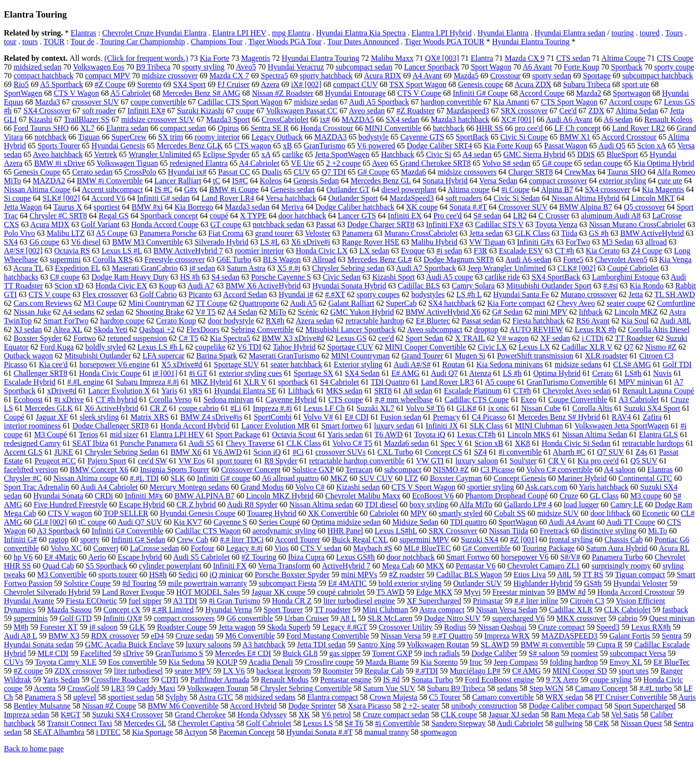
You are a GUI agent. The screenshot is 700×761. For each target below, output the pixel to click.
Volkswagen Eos (99, 67)
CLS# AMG (632, 364)
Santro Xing (376, 645)
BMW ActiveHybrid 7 (188, 251)
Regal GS (114, 216)
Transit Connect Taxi (80, 723)
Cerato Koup (176, 321)
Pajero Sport (107, 461)
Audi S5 (201, 443)
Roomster (338, 671)
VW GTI (430, 461)
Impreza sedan (26, 715)
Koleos (271, 181)
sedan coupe (603, 163)
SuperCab (401, 303)
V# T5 (205, 312)
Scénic (308, 312)
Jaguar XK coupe (278, 592)
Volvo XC (66, 548)
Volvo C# (310, 487)
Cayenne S (230, 522)
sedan (115, 312)
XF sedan (555, 338)
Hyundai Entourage (356, 93)
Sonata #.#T (468, 207)
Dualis (272, 172)
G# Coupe (373, 172)
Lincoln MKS (529, 434)
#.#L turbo (656, 688)
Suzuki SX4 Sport (652, 408)
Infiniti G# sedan (163, 198)
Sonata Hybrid (445, 181)
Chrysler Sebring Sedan (122, 452)
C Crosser (554, 216)
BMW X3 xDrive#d (293, 338)
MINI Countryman (360, 356)
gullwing (569, 723)
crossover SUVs (341, 452)
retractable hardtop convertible (357, 461)
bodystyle (373, 137)
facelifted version (31, 469)
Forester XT (59, 627)
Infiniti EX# (146, 111)
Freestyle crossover (175, 259)
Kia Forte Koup (508, 146)
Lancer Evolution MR (275, 426)
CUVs (14, 662)
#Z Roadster (416, 111)
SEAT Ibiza (90, 443)
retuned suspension (137, 338)
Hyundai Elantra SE (245, 391)
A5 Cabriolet (131, 93)
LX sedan (374, 251)
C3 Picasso (498, 469)
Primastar (488, 601)
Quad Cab (58, 566)
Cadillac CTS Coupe (476, 399)
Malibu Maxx (392, 58)
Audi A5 (304, 303)
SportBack (472, 137)
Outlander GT (348, 189)
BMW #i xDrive (60, 163)
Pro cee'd (447, 216)
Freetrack (554, 531)
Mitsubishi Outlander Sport (549, 286)
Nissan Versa (401, 636)
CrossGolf (84, 688)
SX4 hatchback (452, 303)
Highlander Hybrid (543, 583)
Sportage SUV (236, 364)
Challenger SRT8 (41, 373)
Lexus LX (534, 347)
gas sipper (345, 653)
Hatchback (398, 154)
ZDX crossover (78, 671)
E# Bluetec (433, 321)
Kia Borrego (194, 207)
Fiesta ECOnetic (91, 601)
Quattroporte (259, 303)
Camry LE (627, 504)
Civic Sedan (342, 277)
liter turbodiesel (138, 671)
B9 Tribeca (153, 67)
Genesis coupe (481, 84)
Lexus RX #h (595, 329)
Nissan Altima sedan (321, 504)
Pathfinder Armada (219, 680)
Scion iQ (267, 452)
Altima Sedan (637, 111)
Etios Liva (530, 575)
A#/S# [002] (23, 251)
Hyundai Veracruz (296, 67)
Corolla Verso (170, 399)
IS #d (391, 680)
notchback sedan (279, 224)
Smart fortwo (342, 426)
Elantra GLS (658, 434)
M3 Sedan (618, 242)
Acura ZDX (533, 84)
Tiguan (89, 137)
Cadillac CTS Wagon (208, 531)
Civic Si (438, 154)
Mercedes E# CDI (243, 653)
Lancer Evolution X (119, 391)
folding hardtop (574, 662)
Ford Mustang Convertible (328, 636)
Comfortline (676, 303)
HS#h (158, 575)
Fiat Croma (226, 233)
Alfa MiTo (476, 504)
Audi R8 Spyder (252, 504)
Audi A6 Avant (569, 119)
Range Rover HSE (370, 242)
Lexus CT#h (476, 434)
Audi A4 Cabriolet (109, 487)
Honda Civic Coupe (110, 373)
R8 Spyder (281, 461)
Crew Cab (192, 540)
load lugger (581, 504)
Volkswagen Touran (218, 688)
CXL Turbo (395, 452)
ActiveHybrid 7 (346, 566)
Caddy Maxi (156, 688)
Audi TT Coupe (631, 522)
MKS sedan (344, 391)
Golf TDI (677, 364)
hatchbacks (21, 277)
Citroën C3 (587, 601)
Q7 (629, 347)
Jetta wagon (237, 627)
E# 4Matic (61, 557)
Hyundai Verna (228, 610)
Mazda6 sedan (406, 443)
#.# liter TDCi (242, 540)
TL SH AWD (674, 294)
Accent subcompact (112, 189)
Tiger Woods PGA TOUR (444, 42)
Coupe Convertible (578, 399)
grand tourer (274, 233)
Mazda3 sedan (247, 207)
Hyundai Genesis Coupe (198, 513)
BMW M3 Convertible (148, 242)
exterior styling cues (250, 373)
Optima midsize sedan (346, 522)
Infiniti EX (405, 216)
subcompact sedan (364, 67)
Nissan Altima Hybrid (585, 198)
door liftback (610, 513)
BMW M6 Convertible (183, 706)
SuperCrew (129, 137)
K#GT (71, 715)
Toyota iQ (430, 434)
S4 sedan (225, 277)
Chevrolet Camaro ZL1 (543, 566)
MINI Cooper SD (580, 671)
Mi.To (657, 531)
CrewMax (580, 172)
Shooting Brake (160, 312)
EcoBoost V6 (433, 496)
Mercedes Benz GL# (380, 259)
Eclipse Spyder (226, 154)
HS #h (190, 277)
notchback (51, 137)
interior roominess (32, 426)
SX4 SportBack (556, 277)
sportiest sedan (131, 697)
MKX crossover (582, 618)
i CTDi (593, 338)
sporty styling (204, 67)
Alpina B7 (557, 189)
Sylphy (176, 697)
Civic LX (492, 347)
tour (10, 42)
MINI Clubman (539, 426)
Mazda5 (466, 76)
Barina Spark (217, 356)
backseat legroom (283, 671)
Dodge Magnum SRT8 (459, 259)
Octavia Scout (294, 434)
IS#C (240, 181)
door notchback (411, 557)
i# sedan (202, 268)
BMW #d (571, 592)
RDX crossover (115, 636)
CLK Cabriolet (628, 610)
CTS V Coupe (419, 93)
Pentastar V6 (475, 566)
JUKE (64, 452)
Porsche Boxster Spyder (292, 575)
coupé (219, 216)
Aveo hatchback (58, 154)
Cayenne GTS (422, 137)
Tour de (82, 42)
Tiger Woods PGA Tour (285, 42)
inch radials (442, 653)
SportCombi (273, 417)
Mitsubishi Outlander (98, 356)
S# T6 (354, 723)
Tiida (569, 233)
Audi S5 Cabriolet (201, 557)
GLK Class (532, 233)
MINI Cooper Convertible (426, 347)
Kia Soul (635, 321)
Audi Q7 (444, 373)
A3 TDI (185, 601)
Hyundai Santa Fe (521, 294)
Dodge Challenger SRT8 (111, 426)
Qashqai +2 (157, 329)
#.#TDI (427, 671)
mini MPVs (359, 575)
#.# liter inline (536, 601)
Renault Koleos (669, 119)
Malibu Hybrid (434, 242)
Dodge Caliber (494, 653)
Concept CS (444, 452)
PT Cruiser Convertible (631, 697)
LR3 (118, 688)
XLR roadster (606, 356)
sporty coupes (378, 294)
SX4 (11, 242)
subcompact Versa (638, 653)
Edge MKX (434, 592)
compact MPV (108, 76)
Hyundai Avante (29, 601)
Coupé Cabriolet (633, 268)
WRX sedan (564, 697)
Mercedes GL (145, 723)
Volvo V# (318, 417)
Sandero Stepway (458, 723)
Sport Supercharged (645, 706)
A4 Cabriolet (259, 163)
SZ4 (481, 452)
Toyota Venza (556, 224)
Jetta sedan (486, 233)
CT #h (564, 251)
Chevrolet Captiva (206, 723)
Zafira (652, 417)
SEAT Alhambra (59, 732)
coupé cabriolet (341, 592)
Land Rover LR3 (447, 382)
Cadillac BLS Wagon (469, 575)
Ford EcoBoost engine (499, 680)
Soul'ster (523, 461)
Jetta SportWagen (342, 154)
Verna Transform (284, 566)
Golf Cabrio (158, 294)
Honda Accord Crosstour (636, 592)
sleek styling (99, 417)
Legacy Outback (277, 137)
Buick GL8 (300, 653)
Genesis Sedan (316, 181)
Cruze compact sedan (396, 715)
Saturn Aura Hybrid (617, 548)
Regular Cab (384, 671)
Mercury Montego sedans (190, 487)
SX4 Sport (189, 84)
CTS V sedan (321, 548)
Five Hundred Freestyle (70, 504)
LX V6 (234, 671)
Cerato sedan (92, 172)
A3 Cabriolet (639, 399)
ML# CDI (53, 653)
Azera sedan (315, 321)
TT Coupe (212, 303)
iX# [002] (306, 84)
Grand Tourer (422, 356)
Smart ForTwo (66, 321)
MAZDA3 (331, 137)
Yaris (169, 391)
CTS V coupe (50, 294)
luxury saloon (477, 461)
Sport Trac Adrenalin (36, 487)
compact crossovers (184, 618)
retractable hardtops (653, 443)
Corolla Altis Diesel (658, 329)
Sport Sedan (424, 338)
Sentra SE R (269, 128)
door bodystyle (231, 321)
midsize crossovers (467, 172)
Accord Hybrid (253, 706)
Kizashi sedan (358, 487)
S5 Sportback (106, 566)
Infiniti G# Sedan (138, 540)
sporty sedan (552, 76)
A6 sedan (618, 119)
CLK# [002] (577, 268)
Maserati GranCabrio (145, 268)
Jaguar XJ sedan (514, 715)
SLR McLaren (390, 618)
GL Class (604, 496)
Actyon (196, 732)
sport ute (636, 84)
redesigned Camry (32, 443)
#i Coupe (515, 189)
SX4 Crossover (47, 111)
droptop (486, 329)
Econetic (656, 513)
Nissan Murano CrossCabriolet (637, 224)
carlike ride (502, 277)
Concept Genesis (520, 478)
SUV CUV (376, 478)
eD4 (157, 636)
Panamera (358, 233)
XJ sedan (28, 329)
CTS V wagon (70, 513)
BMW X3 (64, 636)
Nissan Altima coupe (86, 478)
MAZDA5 (358, 119)
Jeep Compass (516, 662)
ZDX (596, 111)
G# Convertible (486, 548)
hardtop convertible (451, 102)
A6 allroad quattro (290, 478)
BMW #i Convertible (110, 181)
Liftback (301, 391)
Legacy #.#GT (345, 627)
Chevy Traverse (251, 443)
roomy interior (217, 137)
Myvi (472, 592)
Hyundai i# (296, 294)
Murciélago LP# (475, 671)
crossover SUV (96, 102)
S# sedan (487, 216)
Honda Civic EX (121, 286)
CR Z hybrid (196, 504)
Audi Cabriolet (520, 723)
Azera (270, 84)
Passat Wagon (566, 146)
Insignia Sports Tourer (175, 469)
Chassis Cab (624, 540)
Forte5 (573, 259)
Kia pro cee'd (598, 461)
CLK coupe (459, 715)
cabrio (628, 618)
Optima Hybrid (557, 373)
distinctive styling (609, 531)
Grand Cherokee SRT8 (436, 163)
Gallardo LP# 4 (528, 504)
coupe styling (611, 680)
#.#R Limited (173, 610)
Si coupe (17, 198)
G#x (191, 189)
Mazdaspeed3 (468, 111)
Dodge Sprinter (312, 706)
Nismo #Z (661, 347)
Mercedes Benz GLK (190, 146)
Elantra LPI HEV (239, 33)
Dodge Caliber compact (566, 706)
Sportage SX (313, 373)
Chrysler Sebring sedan (348, 268)
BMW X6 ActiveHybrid (263, 286)
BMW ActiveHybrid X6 (443, 312)
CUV (302, 172)
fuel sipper (145, 601)
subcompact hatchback (657, 76)
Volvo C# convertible (560, 469)
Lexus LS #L (122, 251)
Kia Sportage (153, 732)
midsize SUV (558, 513)
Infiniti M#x (144, 496)
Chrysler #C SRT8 (58, 216)
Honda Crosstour (327, 128)
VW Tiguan (487, 242)
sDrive (133, 653)
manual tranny (386, 732)
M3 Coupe (100, 303)
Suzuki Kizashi (201, 111)
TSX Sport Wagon (418, 84)
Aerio (97, 557)
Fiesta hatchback (538, 321)
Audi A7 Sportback (426, 268)
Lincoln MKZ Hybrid (280, 496)
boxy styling (429, 504)
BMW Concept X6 (99, 469)
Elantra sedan (128, 128)
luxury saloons (209, 645)
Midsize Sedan (415, 522)
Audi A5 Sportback (379, 102)
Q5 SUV (644, 461)
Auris (687, 697)
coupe (245, 111)
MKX (435, 566)
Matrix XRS (149, 417)
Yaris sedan (345, 434)
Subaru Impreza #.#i (147, 382)
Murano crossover (589, 294)
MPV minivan (640, 382)
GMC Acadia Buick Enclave (130, 645)
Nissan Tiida (508, 531)
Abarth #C (569, 452)
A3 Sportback (58, 531)
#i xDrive (69, 399)
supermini (65, 259)
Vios (281, 548)
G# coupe (557, 163)
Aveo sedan (367, 111)
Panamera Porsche (168, 233)
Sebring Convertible (262, 329)
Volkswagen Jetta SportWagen (622, 426)
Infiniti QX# (122, 618)
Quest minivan (672, 618)
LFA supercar (163, 356)
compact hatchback (44, 76)
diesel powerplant (409, 189)
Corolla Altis (592, 408)
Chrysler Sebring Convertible (306, 688)
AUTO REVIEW (536, 329)
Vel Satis (625, 715)
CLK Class (304, 443)
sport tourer (235, 461)
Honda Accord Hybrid (195, 426)
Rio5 (21, 84)
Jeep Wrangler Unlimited (507, 268)
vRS (196, 391)
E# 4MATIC (348, 583)
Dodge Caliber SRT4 (439, 146)
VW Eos (192, 461)
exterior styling (622, 181)
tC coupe (92, 522)
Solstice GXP (313, 469)
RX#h (275, 321)
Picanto (200, 294)
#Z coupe (28, 671)
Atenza (480, 373)
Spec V (452, 443)
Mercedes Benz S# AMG (201, 93)
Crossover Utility (406, 627)
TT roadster (333, 610)
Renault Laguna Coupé (658, 391)
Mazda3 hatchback (460, 119)
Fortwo (85, 338)
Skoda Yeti (111, 329)
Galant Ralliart (351, 303)
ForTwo (578, 242)
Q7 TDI (333, 172)
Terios (88, 434)
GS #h (599, 233)
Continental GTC (645, 478)
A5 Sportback (61, 84)
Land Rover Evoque (133, 592)
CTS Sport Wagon (569, 102)
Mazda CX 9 (525, 58)
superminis (31, 618)
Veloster (317, 233)
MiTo (277, 312)
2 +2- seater (421, 706)
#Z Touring (259, 557)
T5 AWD (390, 592)
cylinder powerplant (170, 566)
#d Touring (140, 583)
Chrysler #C (23, 478)
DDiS (586, 154)
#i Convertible (397, 723)
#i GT (198, 373)
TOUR (54, 42)
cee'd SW (153, 461)
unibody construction (484, 706)
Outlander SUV (477, 583)
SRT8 (383, 391)
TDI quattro (469, 522)
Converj (106, 548)
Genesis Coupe (37, 172)
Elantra (482, 58)
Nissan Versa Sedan (507, 610)
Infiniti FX (230, 566)
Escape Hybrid (142, 504)
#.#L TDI (144, 478)
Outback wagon (28, 356)
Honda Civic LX (322, 251)
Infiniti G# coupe (224, 478)
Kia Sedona (187, 662)
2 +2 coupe (343, 163)
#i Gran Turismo (235, 601)
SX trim (170, 137)
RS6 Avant (593, 321)
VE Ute (302, 163)
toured (650, 33)
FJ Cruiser (233, 84)
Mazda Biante (387, 662)
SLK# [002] (61, 198)
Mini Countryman (156, 303)
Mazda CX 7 (229, 76)
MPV (419, 513)
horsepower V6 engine (114, 364)
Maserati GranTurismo (284, 356)
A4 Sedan (242, 312)
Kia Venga (675, 259)
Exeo (529, 399)
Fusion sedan (401, 417)
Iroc (476, 662)
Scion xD (69, 286)
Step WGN (546, 688)
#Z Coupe (110, 84)
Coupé (14, 417)
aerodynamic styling (284, 531)
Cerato (603, 373)
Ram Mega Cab (575, 715)
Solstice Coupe (87, 583)
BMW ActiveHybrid (652, 233)
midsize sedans (578, 364)
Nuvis (663, 373)
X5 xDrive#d (182, 364)
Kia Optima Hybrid (664, 163)
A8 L (348, 618)
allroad (656, 242)
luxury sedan (394, 426)
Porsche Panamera (149, 443)
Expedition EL (78, 268)
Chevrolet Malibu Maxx (363, 496)
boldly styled (106, 347)
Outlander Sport (353, 198)
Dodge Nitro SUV (452, 618)
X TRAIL (470, 338)
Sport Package (238, 434)
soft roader (99, 111)
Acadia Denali (271, 662)
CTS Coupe (675, 58)
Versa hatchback (291, 198)
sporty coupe (674, 67)
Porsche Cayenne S (281, 277)
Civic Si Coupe (524, 137)
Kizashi (41, 119)
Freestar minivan (519, 592)
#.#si (611, 286)
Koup (168, 286)
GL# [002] (50, 522)
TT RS (593, 575)
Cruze (569, 496)
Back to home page (34, 749)
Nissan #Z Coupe (109, 706)
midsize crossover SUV (158, 119)
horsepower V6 (525, 557)
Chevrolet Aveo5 (621, 259)
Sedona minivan (229, 399)
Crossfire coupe (329, 662)
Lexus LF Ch (324, 408)
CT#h (522, 391)
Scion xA (652, 146)
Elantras (83, 33)
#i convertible (520, 452)
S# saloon (544, 653)
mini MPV (551, 312)
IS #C (164, 189)
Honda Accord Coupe (165, 224)
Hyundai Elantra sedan (570, 33)
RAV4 (621, 417)
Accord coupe (630, 102)
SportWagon (518, 522)
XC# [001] (518, 119)
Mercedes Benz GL (381, 181)
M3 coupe (646, 496)
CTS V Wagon (77, 93)
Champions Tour (217, 42)
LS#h (633, 373)
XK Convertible (333, 513)
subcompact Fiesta (288, 583)
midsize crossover (170, 76)
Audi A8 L (20, 636)
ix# (325, 119)
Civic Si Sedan (516, 198)
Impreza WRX (507, 636)
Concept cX (122, 610)
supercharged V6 (518, 618)
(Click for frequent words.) (146, 58)
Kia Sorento (439, 662)
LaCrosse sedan (154, 548)
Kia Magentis (663, 189)
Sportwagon (632, 93)
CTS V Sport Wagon (423, 487)
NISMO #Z (451, 469)
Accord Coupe (542, 93)
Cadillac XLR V (587, 347)
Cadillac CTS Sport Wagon (240, 102)
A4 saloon (620, 469)
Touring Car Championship (143, 42)
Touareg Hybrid (272, 513)
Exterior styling (358, 364)
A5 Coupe (112, 233)
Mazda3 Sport (228, 119)
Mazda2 (589, 93)
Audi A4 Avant (572, 522)
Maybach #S (372, 548)
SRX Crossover (453, 531)
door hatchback (302, 216)
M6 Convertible (250, 636)
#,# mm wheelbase (404, 399)
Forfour (202, 548)
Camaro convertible (503, 697)
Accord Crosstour (629, 137)
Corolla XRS (113, 259)
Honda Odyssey (262, 715)
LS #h (512, 373)
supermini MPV (424, 540)
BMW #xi (147, 207)
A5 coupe (500, 382)
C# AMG (526, 671)
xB (288, 146)
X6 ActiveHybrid (112, 408)
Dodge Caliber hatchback (355, 207)
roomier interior (260, 251)
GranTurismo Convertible (567, 382)
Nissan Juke (32, 312)
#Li (236, 408)
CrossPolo (140, 172)
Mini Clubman (385, 610)
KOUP (227, 662)
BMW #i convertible (553, 645)
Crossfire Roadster (121, 680)
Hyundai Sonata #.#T (319, 732)
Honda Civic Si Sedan (576, 443)
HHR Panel (345, 531)
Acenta (44, 688)
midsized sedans (270, 697)
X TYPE (254, 216)
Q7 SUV (610, 452)
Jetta (636, 294)
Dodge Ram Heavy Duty (130, 277)
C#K (601, 723)
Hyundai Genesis (118, 146)
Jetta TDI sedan (321, 645)
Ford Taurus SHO (41, 128)
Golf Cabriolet (269, 723)
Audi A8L (676, 321)
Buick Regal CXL (360, 540)
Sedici (188, 575)
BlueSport (622, 154)
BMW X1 (575, 137)
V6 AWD (227, 452)
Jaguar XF (52, 417)
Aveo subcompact (435, 329)
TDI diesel (381, 504)
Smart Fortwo (468, 557)
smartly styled (460, 513)
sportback (293, 382)
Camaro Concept (601, 688)
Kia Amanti (511, 102)
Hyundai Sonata (58, 496)
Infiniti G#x (536, 242)
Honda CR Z (292, 601)
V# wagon (513, 338)
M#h (21, 627)
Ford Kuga (57, 347)
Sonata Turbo (432, 680)
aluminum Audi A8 (611, 216)
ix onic (499, 408)
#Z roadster (407, 575)
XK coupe (422, 207)
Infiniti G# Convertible (127, 531)
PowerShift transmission (535, 356)
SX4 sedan (402, 119)
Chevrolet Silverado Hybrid (47, 592)
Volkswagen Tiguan (127, 163)
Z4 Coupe (647, 251)
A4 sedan (477, 154)
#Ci (298, 452)
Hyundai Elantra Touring (531, 42)
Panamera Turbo (617, 557)
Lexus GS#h (356, 557)
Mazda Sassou (70, 610)
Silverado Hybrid (221, 242)
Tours (674, 33)
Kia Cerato (603, 251)
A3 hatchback (264, 645)
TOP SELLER (126, 513)
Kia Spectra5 (230, 338)
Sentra (672, 636)
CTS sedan (573, 58)
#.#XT (335, 294)
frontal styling (571, 540)
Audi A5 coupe (449, 277)
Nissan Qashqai (502, 627)
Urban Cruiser (306, 618)
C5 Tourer (445, 697)
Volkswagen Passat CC (302, 111)
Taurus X (68, 207)
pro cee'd (529, 128)
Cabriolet (384, 513)
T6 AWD (388, 434)
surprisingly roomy (621, 566)
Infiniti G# (20, 540)
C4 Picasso (489, 417)
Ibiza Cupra (306, 557)
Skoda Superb (289, 627)
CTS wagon (253, 146)
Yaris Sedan (61, 680)
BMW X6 (186, 452)
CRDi (104, 496)
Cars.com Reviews (43, 303)
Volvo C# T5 (352, 443)
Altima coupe (469, 189)
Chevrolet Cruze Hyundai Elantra (154, 33)
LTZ (411, 478)
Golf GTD (75, 618)
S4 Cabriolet (339, 382)
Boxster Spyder (38, 338)
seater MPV (193, 671)
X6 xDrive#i (311, 242)
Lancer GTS (357, 216)
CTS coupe (346, 399)
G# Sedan (508, 312)
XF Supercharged (434, 601)
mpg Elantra (291, 33)
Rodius (455, 627)
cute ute (670, 181)
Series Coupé (279, 522)
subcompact (402, 469)
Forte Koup (582, 67)
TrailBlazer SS (87, 119)
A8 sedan (418, 391)
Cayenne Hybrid (291, 399)
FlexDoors (203, 329)
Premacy (446, 417)
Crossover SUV (523, 207)
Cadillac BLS (419, 286)
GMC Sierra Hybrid (534, 154)
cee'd (386, 338)
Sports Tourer (59, 146)
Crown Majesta (393, 697)
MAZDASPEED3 (570, 636)
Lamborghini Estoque (626, 277)
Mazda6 (414, 172)
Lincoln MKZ (636, 312)
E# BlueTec (672, 662)
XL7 (87, 128)
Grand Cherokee (200, 715)
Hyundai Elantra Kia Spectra (361, 33)
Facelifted (96, 653)
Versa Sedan (499, 181)
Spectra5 (274, 76)
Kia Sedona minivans (510, 364)
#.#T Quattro (453, 636)
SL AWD (495, 645)
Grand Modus (262, 487)
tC (217, 181)
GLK (137, 627)
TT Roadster (634, 338)
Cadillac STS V (499, 224)
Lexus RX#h (651, 627)
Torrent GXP (392, 653)
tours (30, 42)
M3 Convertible (62, 575)
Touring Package (548, 548)
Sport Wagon (491, 67)
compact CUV (355, 84)
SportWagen (23, 93)
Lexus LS (318, 723)
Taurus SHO (626, 172)
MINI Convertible (393, 128)
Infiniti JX (442, 426)
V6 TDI (249, 347)
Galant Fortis (630, 636)
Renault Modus (285, 680)
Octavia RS (72, 251)
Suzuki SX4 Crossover (127, 715)
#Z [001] (524, 540)
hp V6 (23, 557)
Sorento (149, 84)
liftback (591, 312)
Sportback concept (169, 216)
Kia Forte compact (516, 303)
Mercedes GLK (49, 408)
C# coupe (65, 277)
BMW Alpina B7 (586, 207)
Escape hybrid (140, 557)
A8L (564, 575)
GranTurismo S (180, 653)
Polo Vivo (19, 233)
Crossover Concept (251, 469)
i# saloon (104, 627)
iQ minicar (226, 575)
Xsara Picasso (369, 706)
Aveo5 (246, 67)
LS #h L (469, 294)
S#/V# (570, 557)
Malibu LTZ (66, 233)
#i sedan (449, 251)
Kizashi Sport (394, 277)
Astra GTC (216, 697)
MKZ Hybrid (211, 382)
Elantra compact (332, 697)
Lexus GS (351, 338)
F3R (481, 251)
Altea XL (67, 329)
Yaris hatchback (604, 487)
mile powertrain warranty (208, 583)
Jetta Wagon (23, 207)
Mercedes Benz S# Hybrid (559, 417)
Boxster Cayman (456, 478)
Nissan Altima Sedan (595, 434)
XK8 (522, 443)
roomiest (584, 653)
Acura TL (28, 268)
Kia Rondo (647, 286)
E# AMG (405, 373)
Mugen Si (470, 356)
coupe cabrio (199, 408)
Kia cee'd (53, 364)
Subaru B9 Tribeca (456, 688)
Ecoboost (28, 399)
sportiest (107, 207)
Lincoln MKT (653, 198)
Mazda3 (48, 102)
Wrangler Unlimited (160, 154)
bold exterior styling (410, 583)
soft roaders (464, 198)
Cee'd (568, 111)
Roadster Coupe (182, 627)
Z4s (642, 452)
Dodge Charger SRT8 (381, 224)
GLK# (466, 408)
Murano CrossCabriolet (421, 233)
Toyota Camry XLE (66, 662)
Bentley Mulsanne (42, 706)
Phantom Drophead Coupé (507, 496)
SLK (178, 478)
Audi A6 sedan (528, 259)
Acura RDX (382, 76)
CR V (557, 461)
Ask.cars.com (546, 487)
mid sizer (124, 434)
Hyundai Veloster (640, 583)
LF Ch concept (577, 128)
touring (623, 33)
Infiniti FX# (445, 224)
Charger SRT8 (531, 172)
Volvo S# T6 (425, 408)
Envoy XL (626, 662)
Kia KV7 (188, 522)
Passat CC (234, 172)
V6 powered (376, 146)
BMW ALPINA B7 (204, 496)
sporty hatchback (326, 76)
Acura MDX (50, 224)
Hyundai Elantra (503, 33)
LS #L (270, 242)
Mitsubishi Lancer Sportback (350, 329)
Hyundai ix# (187, 172)
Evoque (413, 251)
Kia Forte (215, 58)
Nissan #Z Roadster (282, 93)
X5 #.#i (289, 268)
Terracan (359, 469)
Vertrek (106, 154)
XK (304, 715)
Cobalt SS (510, 513)
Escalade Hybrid (30, 382)
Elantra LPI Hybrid (442, 33)
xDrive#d (62, 391)
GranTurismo (325, 146)
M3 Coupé (51, 434)
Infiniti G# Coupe (480, 93)
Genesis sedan (292, 189)
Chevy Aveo (576, 303)
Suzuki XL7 (375, 408)
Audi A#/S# (412, 364)
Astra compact (442, 610)
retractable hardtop (375, 321)
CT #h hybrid (116, 399)
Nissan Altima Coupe (37, 189)
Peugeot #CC (55, 461)
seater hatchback (296, 364)
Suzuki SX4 (480, 540)
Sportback (627, 67)
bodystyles (428, 294)
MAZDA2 (49, 181)
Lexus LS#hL (396, 531)
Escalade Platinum (473, 391)
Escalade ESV (521, 251)
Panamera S (43, 697)
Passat (326, 224)
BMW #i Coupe (234, 189)
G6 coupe (44, 242)
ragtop (59, 540)
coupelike (210, 347)
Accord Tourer (297, 540)
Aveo (380, 163)
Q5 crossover (644, 207)
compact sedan (183, 128)
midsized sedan (37, 67)
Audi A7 (201, 286)
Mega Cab (398, 566)
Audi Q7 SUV (140, 522)
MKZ (339, 478)
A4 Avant (427, 76)
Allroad (324, 259)
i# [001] (165, 373)
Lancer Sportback (431, 67)
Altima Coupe (623, 58)
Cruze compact (561, 627)
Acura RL (674, 548)
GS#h (593, 583)
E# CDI (357, 417)
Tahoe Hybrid (294, 347)
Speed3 (608, 627)
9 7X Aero (562, 680)
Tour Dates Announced (363, 42)
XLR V (255, 382)
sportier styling (490, 487)
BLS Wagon (282, 259)
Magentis (256, 58)
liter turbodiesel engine (359, 601)
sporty (90, 540)
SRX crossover (524, 111)
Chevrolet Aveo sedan (577, 391)
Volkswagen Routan (438, 645)
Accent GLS (23, 452)
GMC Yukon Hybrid (362, 312)
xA (266, 154)
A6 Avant (537, 67)
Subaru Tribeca (586, 84)
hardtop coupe (122, 321)
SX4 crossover (608, 189)
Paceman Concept (247, 732)
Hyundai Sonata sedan (39, 645)
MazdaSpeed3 (412, 198)
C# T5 (189, 338)
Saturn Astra (246, 268)
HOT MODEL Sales (208, 592)
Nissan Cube (541, 408)
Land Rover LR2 (639, 128)
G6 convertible (250, 618)
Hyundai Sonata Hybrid (350, 286)
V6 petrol (336, 715)
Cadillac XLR (570, 610)
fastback (675, 610)
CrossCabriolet (285, 119)
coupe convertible (158, 102)
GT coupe (226, 224)
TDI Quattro (390, 382)
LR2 (520, 216)
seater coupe (626, 303)
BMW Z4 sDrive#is (211, 417)
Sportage (597, 76)
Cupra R (610, 645)
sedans (507, 688)
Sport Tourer (283, 610)
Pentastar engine (346, 680)
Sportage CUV (350, 347)
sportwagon (439, 732)
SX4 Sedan (362, 373)
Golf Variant (100, 224)
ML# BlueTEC (427, 548)
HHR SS (490, 128)
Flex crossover (105, 294)
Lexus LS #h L (161, 347)
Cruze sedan (195, 636)
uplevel (85, 697)
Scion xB (489, 443)
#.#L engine (86, 382)
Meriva (292, 207)
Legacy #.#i (245, 548)
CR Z (158, 408)
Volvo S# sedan (506, 163)
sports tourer (118, 575)
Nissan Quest (641, 723)
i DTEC (108, 732)
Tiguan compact (640, 575)
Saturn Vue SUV (389, 688)
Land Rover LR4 (227, 198)
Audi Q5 (612, 146)
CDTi (170, 680)
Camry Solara (473, 286)
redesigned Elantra (199, 163)
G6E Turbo (234, 259)
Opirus (228, 128)
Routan (454, 364)
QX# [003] (442, 58)
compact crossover (558, 181)
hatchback (449, 128)
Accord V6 (108, 198)
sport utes (634, 671)
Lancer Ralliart (178, 181)
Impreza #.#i (272, 408)
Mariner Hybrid (582, 478)
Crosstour (506, 76)
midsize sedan (316, 102)
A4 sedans (78, 312)
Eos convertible (133, 662)
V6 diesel (86, 242)
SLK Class (486, 426)
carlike (293, 154)
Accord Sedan (245, 294)
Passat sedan (481, 321)
